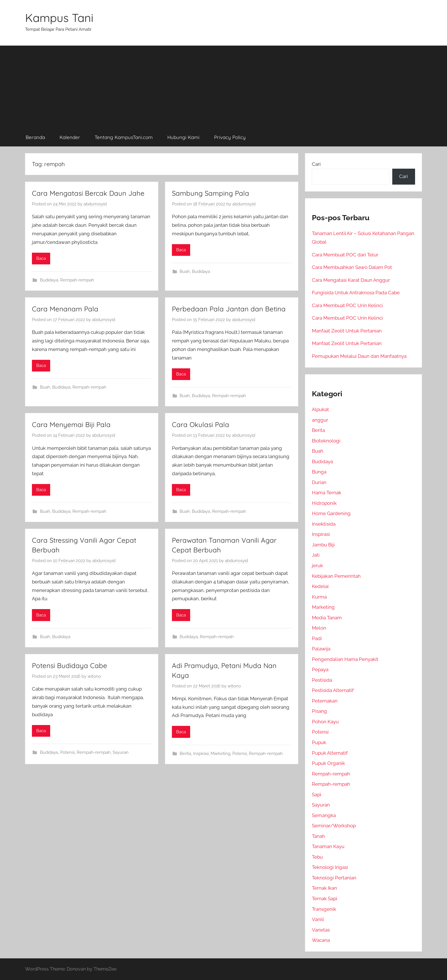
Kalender (70, 137)
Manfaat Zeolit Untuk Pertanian (347, 331)
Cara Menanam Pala (65, 309)
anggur (320, 420)
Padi (317, 638)
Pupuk (319, 742)
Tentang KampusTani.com (124, 137)
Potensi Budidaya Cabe (70, 665)
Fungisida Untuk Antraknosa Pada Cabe (356, 293)
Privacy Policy (230, 137)
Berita (185, 754)
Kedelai (320, 586)
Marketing (221, 754)
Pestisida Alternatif (333, 690)
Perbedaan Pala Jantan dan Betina (229, 309)
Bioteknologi (326, 441)
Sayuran (121, 752)
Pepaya (320, 669)
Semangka (324, 815)
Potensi (67, 752)
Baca (41, 258)
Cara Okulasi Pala (201, 424)
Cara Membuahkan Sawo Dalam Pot (352, 267)
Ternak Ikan (324, 888)
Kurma (319, 597)
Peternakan (325, 701)
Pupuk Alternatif (330, 753)
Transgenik (324, 909)
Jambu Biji (323, 545)
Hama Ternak (327, 493)
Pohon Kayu (325, 722)
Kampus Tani (59, 18)
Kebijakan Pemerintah (336, 576)
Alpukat (320, 409)
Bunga (319, 472)
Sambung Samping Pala (211, 193)
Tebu (317, 857)
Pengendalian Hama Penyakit (345, 659)
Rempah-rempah (77, 280)
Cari (316, 164)
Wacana (321, 940)
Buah (185, 271)
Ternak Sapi (325, 899)
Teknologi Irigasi (330, 867)
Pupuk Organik (328, 763)
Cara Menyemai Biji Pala (71, 424)
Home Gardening (331, 513)
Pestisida (322, 680)
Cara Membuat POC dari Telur (345, 255)
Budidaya (49, 280)
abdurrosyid (95, 204)
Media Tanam (327, 618)
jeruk (317, 565)
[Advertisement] (223, 85)
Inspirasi (201, 754)
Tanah (318, 836)
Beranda (35, 137)
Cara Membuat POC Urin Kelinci (347, 305)
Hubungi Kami (183, 137)
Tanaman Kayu (328, 846)
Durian (319, 482)
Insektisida (324, 524)
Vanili (318, 919)
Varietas (321, 930)
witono (94, 676)
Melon (319, 628)
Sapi (317, 795)
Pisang (319, 711)
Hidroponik (324, 503)
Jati (316, 555)
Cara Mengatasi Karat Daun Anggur (351, 280)
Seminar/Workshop (334, 826)
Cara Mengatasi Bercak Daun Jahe (88, 193)
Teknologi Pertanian (334, 878)
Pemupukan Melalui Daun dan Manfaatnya (359, 356)
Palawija (321, 649)
